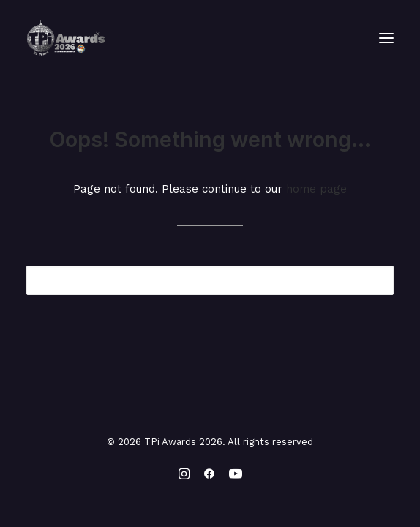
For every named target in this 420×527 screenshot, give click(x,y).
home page (316, 189)
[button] (386, 38)
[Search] (210, 280)
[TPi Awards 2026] (66, 38)
